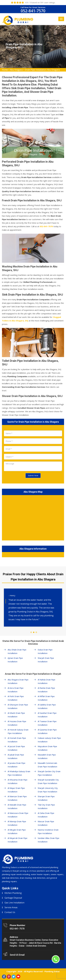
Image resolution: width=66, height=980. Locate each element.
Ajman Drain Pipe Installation (15, 660)
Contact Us (10, 912)
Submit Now (33, 475)
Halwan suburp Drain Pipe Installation (49, 740)
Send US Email (17, 955)
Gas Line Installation (14, 903)
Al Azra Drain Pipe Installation (16, 690)
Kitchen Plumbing (13, 893)
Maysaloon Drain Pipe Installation (47, 748)
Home (5, 70)
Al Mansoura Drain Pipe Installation (18, 815)
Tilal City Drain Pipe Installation (46, 806)
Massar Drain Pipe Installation (46, 823)
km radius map (33, 517)
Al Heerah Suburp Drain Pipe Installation (18, 731)
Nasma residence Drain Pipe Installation (48, 832)
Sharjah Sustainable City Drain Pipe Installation (48, 781)
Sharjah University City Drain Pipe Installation (48, 790)
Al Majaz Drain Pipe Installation (16, 790)
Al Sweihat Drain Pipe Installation (47, 715)
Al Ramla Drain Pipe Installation (46, 690)
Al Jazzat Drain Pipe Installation (16, 748)
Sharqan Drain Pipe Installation (46, 798)
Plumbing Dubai (52, 971)
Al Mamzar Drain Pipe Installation (17, 798)
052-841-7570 (33, 11)
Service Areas (11, 907)
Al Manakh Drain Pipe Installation (17, 806)
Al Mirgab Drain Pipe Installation (17, 832)
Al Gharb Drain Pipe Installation (16, 715)
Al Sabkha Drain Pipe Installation (47, 706)
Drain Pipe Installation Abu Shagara (42, 70)
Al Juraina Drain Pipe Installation (16, 765)
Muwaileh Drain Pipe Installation (47, 756)
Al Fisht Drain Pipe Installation (16, 698)
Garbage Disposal (13, 898)
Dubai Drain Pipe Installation (45, 651)
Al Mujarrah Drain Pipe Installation (18, 840)
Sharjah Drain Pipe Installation (46, 660)
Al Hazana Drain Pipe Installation (17, 723)
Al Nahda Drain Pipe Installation (46, 681)
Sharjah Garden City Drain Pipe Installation (49, 773)
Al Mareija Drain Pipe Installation (17, 823)
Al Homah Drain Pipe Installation (17, 740)
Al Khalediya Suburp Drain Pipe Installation (19, 773)
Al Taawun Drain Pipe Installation (47, 723)
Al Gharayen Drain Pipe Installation (18, 706)
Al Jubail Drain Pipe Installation (16, 756)
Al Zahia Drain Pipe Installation (46, 815)
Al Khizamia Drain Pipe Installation (18, 781)
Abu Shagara (16, 70)
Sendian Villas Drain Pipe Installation (48, 840)
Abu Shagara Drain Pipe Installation (18, 681)
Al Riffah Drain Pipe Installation (46, 698)
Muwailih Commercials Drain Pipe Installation (47, 765)
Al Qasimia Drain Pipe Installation (47, 731)
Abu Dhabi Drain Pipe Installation (17, 651)
